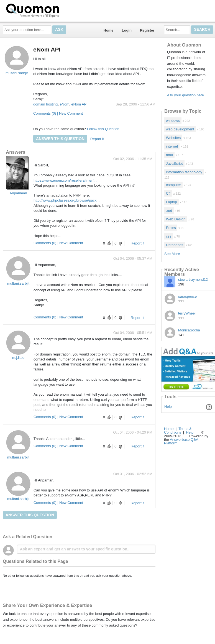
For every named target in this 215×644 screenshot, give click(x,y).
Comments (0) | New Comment (58, 113)
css (169, 236)
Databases (175, 245)
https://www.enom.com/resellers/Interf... (65, 180)
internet (172, 146)
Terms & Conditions (178, 431)
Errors (171, 228)
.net (169, 211)
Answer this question (60, 139)
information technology (184, 172)
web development (180, 129)
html (169, 155)
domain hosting (45, 104)
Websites (173, 138)
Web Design (176, 219)
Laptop (172, 202)
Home (108, 30)
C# (168, 193)
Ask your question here (185, 95)
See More (172, 254)
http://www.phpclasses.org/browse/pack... (66, 200)
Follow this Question (103, 129)
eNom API (79, 104)
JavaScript (174, 163)
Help (168, 407)
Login (127, 30)
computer (173, 185)
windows (173, 121)
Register (147, 30)
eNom (64, 104)
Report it (97, 139)
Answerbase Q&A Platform (181, 441)
